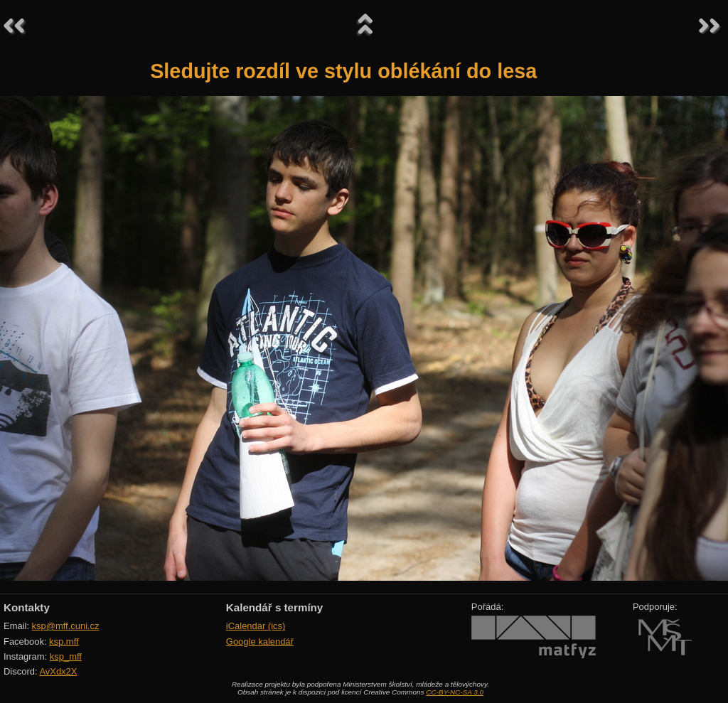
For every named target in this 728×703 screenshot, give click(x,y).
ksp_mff (66, 656)
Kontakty (27, 607)
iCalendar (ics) (256, 626)
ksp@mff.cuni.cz (66, 626)
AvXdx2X (58, 671)
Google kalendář (260, 642)
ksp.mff (64, 642)
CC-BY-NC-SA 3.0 (455, 692)
